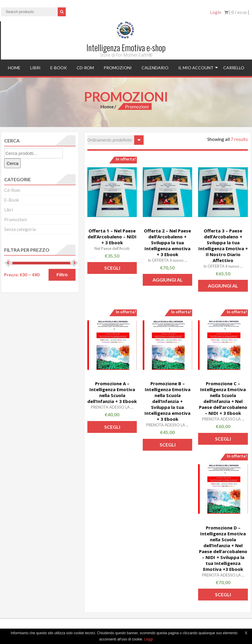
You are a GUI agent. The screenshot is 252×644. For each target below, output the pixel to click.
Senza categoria (20, 229)
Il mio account (196, 68)
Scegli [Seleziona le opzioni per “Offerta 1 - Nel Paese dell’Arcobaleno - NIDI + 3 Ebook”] (112, 268)
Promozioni (118, 68)
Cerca (12, 163)
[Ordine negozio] (115, 140)
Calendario (155, 68)
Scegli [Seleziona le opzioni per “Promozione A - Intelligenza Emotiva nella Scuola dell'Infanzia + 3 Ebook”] (112, 427)
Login (216, 12)
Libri (35, 68)
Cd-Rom (85, 68)
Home (14, 68)
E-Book (59, 68)
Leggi (149, 639)
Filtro (62, 275)
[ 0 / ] (237, 12)
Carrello (234, 68)
